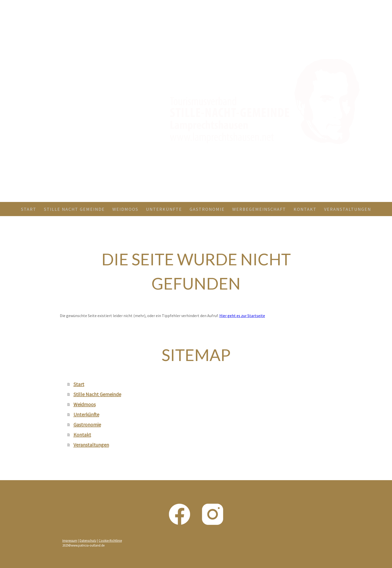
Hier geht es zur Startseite (242, 316)
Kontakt (305, 209)
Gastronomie (207, 209)
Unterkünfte (164, 209)
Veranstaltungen (348, 209)
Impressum (70, 540)
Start (29, 209)
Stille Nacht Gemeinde (74, 209)
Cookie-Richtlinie (110, 540)
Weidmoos (125, 209)
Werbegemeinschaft (259, 209)
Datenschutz (88, 540)
